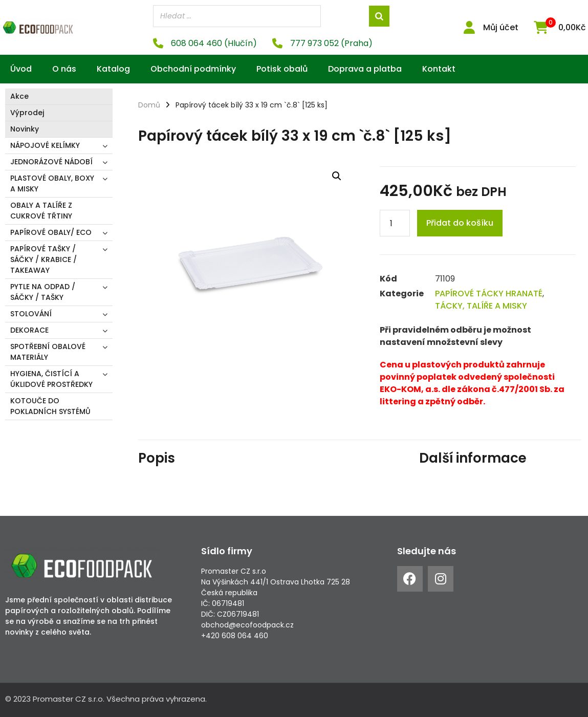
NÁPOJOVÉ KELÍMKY (45, 145)
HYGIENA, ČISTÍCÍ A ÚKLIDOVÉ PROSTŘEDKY (51, 379)
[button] (337, 176)
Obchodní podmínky (193, 69)
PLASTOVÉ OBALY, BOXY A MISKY (52, 183)
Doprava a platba (365, 69)
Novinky (25, 129)
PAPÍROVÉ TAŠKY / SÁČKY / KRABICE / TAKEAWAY (43, 259)
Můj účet (501, 27)
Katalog (113, 69)
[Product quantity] (395, 223)
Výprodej (27, 113)
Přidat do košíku (460, 223)
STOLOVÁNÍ (31, 314)
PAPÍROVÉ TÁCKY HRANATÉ (489, 294)
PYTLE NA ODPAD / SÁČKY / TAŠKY (43, 292)
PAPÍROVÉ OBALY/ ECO (51, 232)
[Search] (379, 16)
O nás (64, 69)
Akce (19, 96)
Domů (149, 105)
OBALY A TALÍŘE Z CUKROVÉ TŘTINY (41, 211)
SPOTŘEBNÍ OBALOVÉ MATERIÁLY (48, 352)
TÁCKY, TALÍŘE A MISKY (481, 306)
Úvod (21, 69)
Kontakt (439, 69)
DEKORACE (29, 330)
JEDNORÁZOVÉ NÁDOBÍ (51, 162)
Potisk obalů (282, 69)
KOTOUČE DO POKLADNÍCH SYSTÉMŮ (50, 406)
